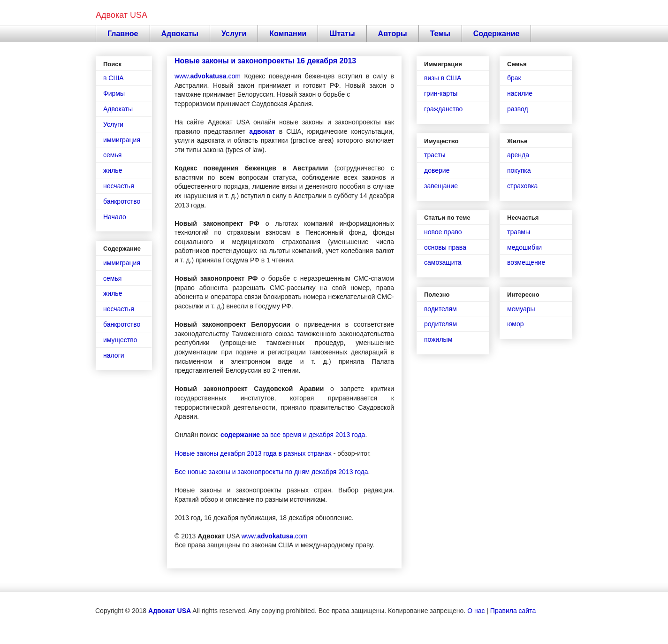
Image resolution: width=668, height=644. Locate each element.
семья (112, 155)
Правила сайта (513, 611)
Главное (123, 34)
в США (114, 78)
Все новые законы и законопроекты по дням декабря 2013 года (271, 472)
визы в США (443, 78)
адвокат (262, 131)
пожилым (438, 339)
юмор (516, 324)
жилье (113, 170)
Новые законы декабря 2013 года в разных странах (253, 453)
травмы (519, 232)
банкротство (122, 201)
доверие (437, 170)
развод (518, 109)
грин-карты (441, 93)
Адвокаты (180, 34)
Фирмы (114, 93)
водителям (440, 309)
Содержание (497, 34)
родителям (440, 324)
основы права (445, 247)
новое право (443, 232)
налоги (114, 355)
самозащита (443, 262)
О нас (476, 611)
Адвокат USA (121, 15)
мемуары (521, 309)
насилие (520, 93)
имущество (120, 340)
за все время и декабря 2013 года (293, 435)
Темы (440, 34)
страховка (522, 186)
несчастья (119, 186)
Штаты (342, 34)
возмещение (526, 262)
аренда (518, 155)
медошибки (524, 247)
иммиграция (122, 140)
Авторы (393, 34)
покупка (519, 170)
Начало (115, 217)
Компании (288, 34)
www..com (208, 76)
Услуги (234, 34)
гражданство (443, 109)
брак (514, 78)
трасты (435, 155)
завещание (441, 186)
